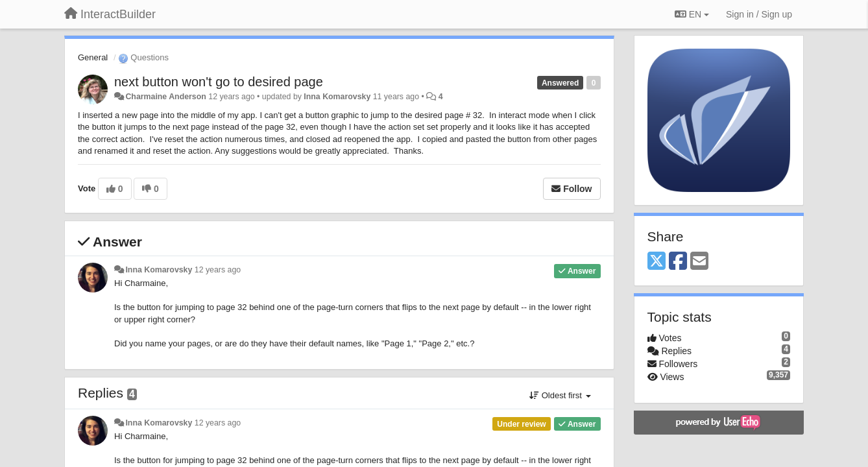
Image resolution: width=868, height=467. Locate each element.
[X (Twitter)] (657, 262)
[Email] (699, 262)
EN (692, 14)
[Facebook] (678, 262)
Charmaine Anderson (165, 97)
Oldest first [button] (560, 395)
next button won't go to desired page (219, 82)
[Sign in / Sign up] (759, 14)
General (93, 57)
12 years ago (218, 270)
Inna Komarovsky (337, 97)
